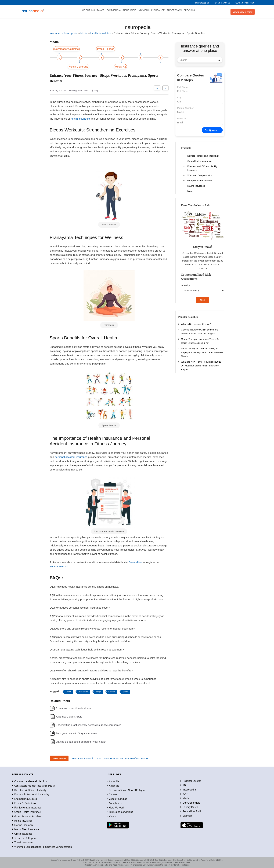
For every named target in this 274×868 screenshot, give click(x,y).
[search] (219, 60)
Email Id (182, 118)
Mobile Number (185, 108)
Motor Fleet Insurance (27, 829)
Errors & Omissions (25, 803)
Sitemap (187, 816)
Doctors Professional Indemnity (203, 156)
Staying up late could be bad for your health (81, 742)
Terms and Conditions (121, 812)
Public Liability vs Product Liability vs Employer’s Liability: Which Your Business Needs (202, 352)
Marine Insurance (196, 186)
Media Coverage (78, 67)
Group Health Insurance (199, 161)
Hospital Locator (192, 781)
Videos (113, 816)
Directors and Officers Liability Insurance (202, 168)
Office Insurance (23, 834)
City (179, 98)
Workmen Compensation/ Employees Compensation (43, 847)
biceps (98, 692)
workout (112, 692)
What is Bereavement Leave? (196, 324)
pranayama (83, 692)
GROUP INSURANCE (93, 10)
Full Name (183, 87)
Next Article (59, 758)
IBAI (185, 785)
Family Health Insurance (28, 808)
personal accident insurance (71, 457)
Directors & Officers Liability (30, 790)
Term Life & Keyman (26, 838)
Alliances (114, 786)
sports (125, 692)
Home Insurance (23, 821)
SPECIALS (189, 10)
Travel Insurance (23, 842)
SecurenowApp (59, 566)
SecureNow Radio (192, 811)
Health (68, 692)
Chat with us (224, 3)
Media (186, 798)
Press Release (106, 49)
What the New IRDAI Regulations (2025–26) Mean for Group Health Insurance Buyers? (202, 366)
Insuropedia (189, 790)
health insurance (80, 119)
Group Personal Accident (200, 181)
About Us (114, 781)
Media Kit (120, 67)
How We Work (117, 808)
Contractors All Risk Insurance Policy (35, 786)
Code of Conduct (118, 799)
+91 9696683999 (246, 3)
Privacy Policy (190, 807)
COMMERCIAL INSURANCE (121, 10)
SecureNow (136, 562)
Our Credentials (191, 803)
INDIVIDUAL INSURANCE (151, 10)
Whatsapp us (203, 3)
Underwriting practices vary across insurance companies (88, 725)
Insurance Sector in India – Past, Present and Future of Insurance (110, 758)
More (190, 191)
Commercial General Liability (30, 781)
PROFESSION (174, 10)
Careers (113, 794)
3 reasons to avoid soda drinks (73, 708)
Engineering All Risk (26, 799)
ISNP (185, 794)
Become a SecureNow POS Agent (127, 790)
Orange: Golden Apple (69, 717)
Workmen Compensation (200, 175)
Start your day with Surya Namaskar (77, 733)
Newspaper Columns (66, 49)
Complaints (115, 803)
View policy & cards (243, 12)
